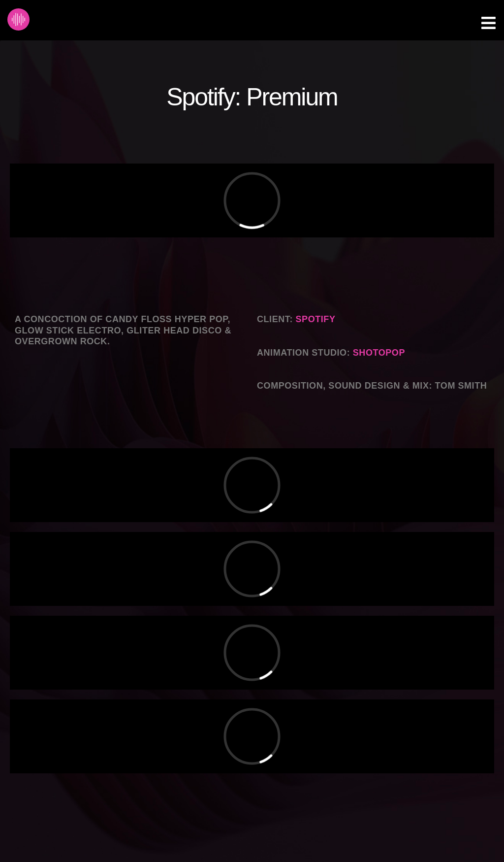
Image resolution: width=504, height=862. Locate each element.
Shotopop (379, 353)
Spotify (316, 319)
